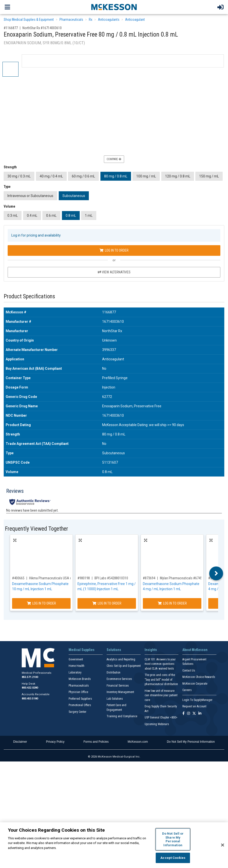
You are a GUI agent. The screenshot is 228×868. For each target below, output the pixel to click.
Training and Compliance (122, 716)
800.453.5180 (30, 699)
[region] (114, 845)
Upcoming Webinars (157, 724)
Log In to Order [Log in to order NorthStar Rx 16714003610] (114, 250)
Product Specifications (29, 296)
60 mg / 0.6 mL (83, 176)
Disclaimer (20, 742)
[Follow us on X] (194, 714)
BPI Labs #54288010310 (111, 578)
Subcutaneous (74, 196)
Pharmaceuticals (71, 20)
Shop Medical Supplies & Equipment (29, 20)
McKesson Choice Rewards (199, 677)
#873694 (149, 578)
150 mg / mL (209, 176)
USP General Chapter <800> (161, 717)
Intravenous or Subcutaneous (30, 196)
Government (76, 659)
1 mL (89, 216)
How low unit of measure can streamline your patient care (161, 695)
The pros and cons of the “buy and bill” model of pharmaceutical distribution (161, 680)
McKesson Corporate (195, 684)
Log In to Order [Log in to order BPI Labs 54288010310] (107, 603)
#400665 (18, 578)
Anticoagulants (109, 20)
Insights (151, 650)
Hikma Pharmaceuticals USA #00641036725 (60, 578)
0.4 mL (32, 216)
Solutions (114, 650)
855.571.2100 (30, 677)
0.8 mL (71, 216)
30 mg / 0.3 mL (19, 176)
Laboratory (75, 673)
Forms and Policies (96, 742)
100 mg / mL (146, 176)
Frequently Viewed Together (37, 529)
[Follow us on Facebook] (183, 714)
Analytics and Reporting (121, 659)
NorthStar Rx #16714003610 (42, 28)
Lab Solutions (115, 699)
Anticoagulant (135, 20)
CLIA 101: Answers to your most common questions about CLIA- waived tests (160, 664)
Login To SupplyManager (197, 700)
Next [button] (216, 573)
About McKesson (195, 650)
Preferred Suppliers (80, 699)
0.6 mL (51, 216)
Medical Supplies (82, 650)
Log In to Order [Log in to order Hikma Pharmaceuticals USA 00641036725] (41, 603)
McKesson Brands (80, 679)
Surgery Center (77, 712)
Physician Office (78, 692)
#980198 (84, 578)
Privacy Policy (55, 742)
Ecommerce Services (119, 679)
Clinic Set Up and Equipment (124, 666)
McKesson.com (138, 742)
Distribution (114, 673)
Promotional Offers (80, 705)
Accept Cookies (173, 858)
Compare (114, 159)
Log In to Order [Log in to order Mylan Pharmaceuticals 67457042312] (172, 603)
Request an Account (194, 706)
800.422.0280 (30, 688)
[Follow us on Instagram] (189, 714)
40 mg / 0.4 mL (51, 176)
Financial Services (118, 686)
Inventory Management (120, 692)
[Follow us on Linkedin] (200, 714)
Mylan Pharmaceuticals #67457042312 (187, 578)
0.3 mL (13, 216)
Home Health (76, 666)
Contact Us (189, 671)
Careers (187, 690)
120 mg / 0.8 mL (178, 176)
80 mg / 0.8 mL (116, 176)
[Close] (223, 845)
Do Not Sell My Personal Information (191, 742)
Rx (91, 20)
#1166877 (11, 28)
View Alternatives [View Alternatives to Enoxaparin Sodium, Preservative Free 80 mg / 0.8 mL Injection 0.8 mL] (114, 272)
